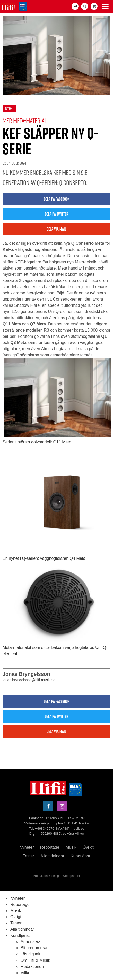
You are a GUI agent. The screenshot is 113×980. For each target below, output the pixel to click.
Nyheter (27, 847)
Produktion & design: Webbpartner (57, 876)
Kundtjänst (80, 856)
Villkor (80, 834)
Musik (71, 847)
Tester (29, 856)
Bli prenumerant (35, 948)
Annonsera (31, 942)
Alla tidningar (52, 856)
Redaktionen (32, 966)
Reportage (50, 847)
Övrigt (88, 847)
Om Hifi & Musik (35, 960)
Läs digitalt (31, 954)
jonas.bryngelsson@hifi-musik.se (29, 680)
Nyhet (10, 109)
